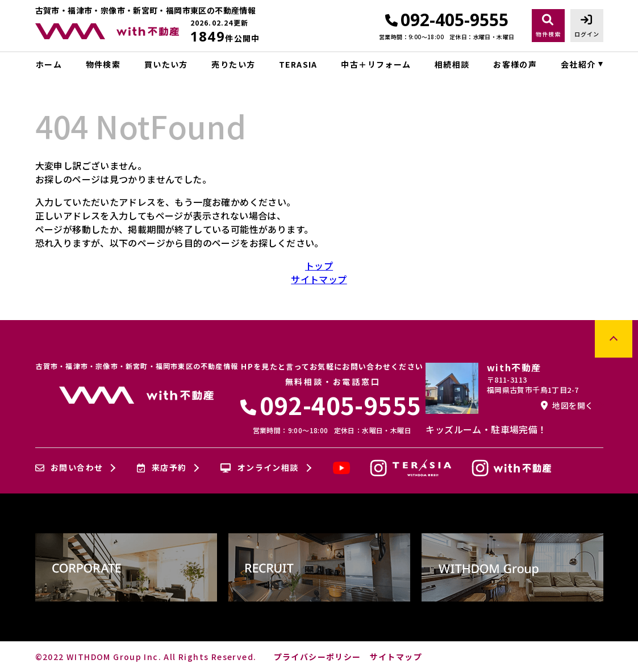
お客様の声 (515, 64)
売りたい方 (233, 64)
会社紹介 (578, 64)
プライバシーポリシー (318, 657)
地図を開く (567, 405)
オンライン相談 (259, 468)
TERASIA (298, 64)
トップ (319, 266)
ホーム (49, 64)
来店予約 (162, 468)
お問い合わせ (69, 468)
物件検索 (103, 64)
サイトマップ (319, 279)
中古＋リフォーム (376, 64)
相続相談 (452, 64)
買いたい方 (166, 64)
